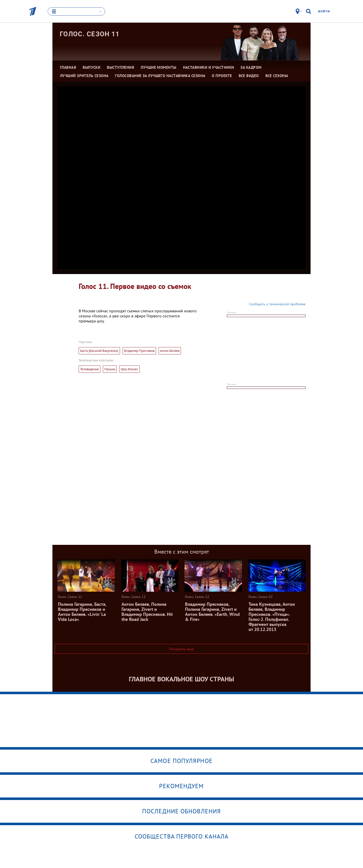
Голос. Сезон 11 (90, 34)
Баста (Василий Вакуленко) (99, 351)
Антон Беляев (170, 351)
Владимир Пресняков (139, 351)
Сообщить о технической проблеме (277, 304)
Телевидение (89, 369)
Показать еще (181, 649)
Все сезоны (277, 76)
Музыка (110, 369)
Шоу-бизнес (129, 369)
